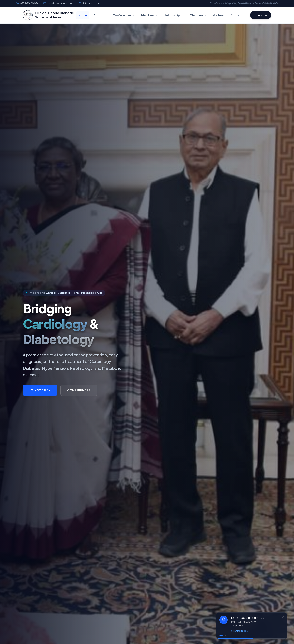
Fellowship (174, 15)
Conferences (124, 15)
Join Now (261, 15)
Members (150, 15)
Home (83, 15)
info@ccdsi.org (90, 3)
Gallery (218, 15)
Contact (237, 15)
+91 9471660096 (27, 3)
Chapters (198, 15)
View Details (240, 631)
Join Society (40, 390)
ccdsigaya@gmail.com (59, 3)
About (100, 15)
